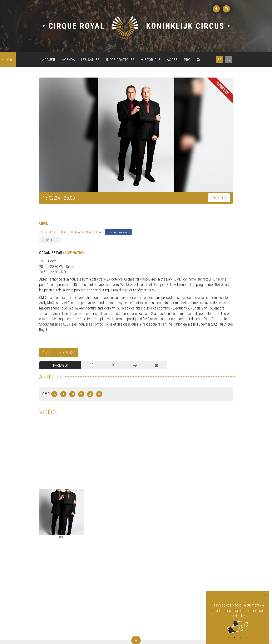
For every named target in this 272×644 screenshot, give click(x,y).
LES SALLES (90, 60)
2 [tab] (234, 638)
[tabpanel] (238, 618)
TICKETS (219, 198)
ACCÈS (172, 60)
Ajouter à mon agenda (81, 232)
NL (228, 60)
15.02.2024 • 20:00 (59, 353)
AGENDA (69, 60)
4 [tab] (247, 638)
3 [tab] (241, 638)
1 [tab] (228, 638)
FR (220, 60)
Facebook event (118, 232)
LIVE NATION (75, 253)
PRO (187, 60)
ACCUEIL (49, 60)
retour (8, 60)
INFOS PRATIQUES (120, 60)
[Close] (266, 595)
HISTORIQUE (151, 60)
